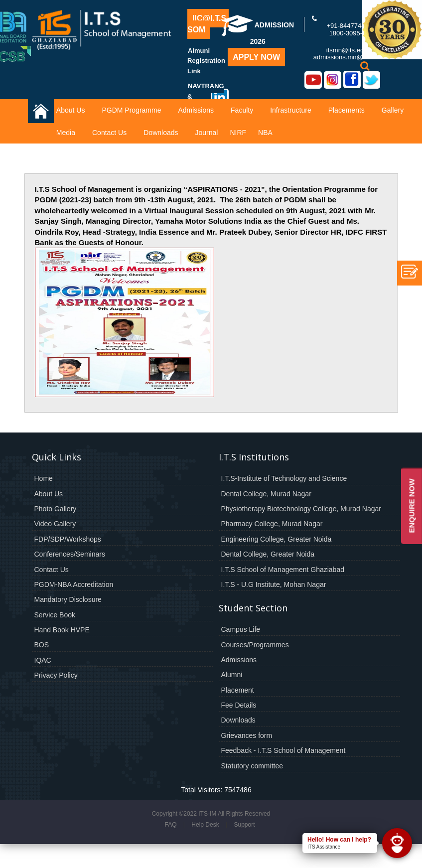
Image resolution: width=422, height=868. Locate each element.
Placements (347, 110)
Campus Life (241, 629)
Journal (207, 133)
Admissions (196, 110)
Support (244, 825)
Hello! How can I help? (339, 840)
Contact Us (109, 133)
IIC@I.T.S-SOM (208, 24)
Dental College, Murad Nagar (266, 494)
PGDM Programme (131, 110)
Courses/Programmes (255, 645)
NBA (265, 133)
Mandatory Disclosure (68, 599)
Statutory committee (252, 766)
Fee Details (239, 705)
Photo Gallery (56, 509)
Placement (238, 690)
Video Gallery (55, 524)
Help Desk (205, 825)
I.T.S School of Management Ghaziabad (283, 570)
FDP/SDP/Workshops (68, 539)
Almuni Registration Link (206, 61)
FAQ (170, 825)
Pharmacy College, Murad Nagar (272, 524)
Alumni (232, 675)
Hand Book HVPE (62, 630)
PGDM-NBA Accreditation (74, 584)
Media (66, 133)
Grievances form (247, 735)
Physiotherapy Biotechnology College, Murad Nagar (301, 509)
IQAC (43, 660)
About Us (71, 110)
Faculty (242, 110)
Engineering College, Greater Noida (277, 539)
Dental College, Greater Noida (268, 554)
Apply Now (256, 57)
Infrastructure (290, 110)
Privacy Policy (56, 675)
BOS (42, 645)
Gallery (393, 110)
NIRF (238, 133)
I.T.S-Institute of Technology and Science (284, 478)
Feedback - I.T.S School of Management (283, 750)
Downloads (161, 133)
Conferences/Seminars (70, 554)
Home (44, 478)
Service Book (55, 615)
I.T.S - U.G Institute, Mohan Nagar (274, 584)
